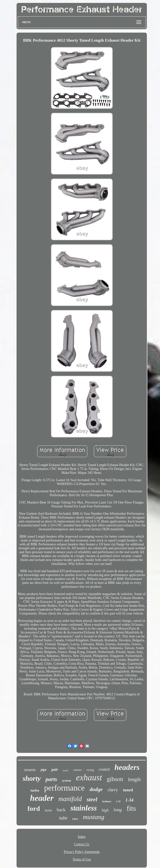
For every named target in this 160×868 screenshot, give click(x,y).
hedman (107, 801)
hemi (48, 810)
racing (90, 770)
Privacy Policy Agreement (82, 852)
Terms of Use (82, 859)
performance (64, 788)
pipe (44, 770)
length (135, 779)
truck (66, 770)
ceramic (30, 770)
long (118, 810)
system (66, 780)
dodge (96, 789)
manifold (70, 799)
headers (127, 767)
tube (63, 818)
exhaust (89, 778)
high (105, 810)
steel (92, 799)
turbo (35, 790)
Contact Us (82, 844)
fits (131, 808)
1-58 (118, 801)
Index (82, 837)
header (42, 798)
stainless (84, 808)
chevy (113, 790)
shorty (32, 778)
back (61, 810)
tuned (128, 790)
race (75, 819)
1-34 (129, 800)
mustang (94, 817)
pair (55, 770)
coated (104, 769)
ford (34, 808)
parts (51, 779)
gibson (115, 779)
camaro (77, 770)
